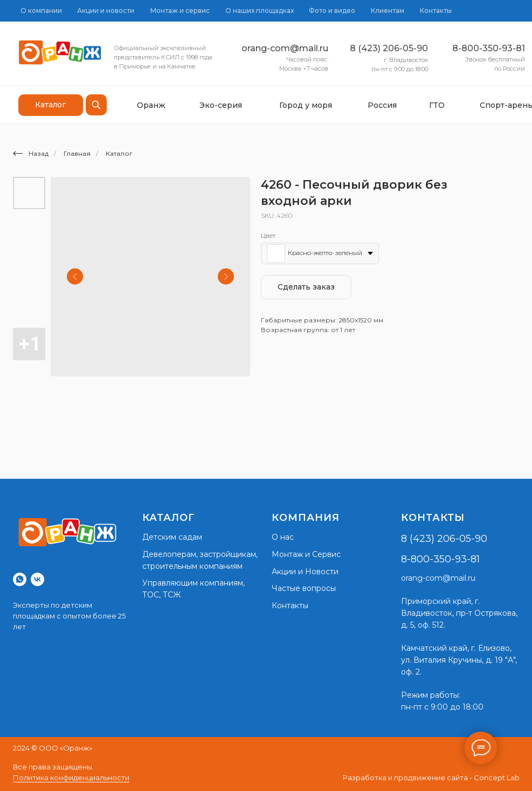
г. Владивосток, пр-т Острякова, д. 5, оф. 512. (459, 613)
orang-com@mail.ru (285, 48)
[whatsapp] (20, 579)
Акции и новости (106, 11)
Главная (77, 153)
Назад (31, 153)
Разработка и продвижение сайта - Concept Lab (431, 778)
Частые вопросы (304, 588)
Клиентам (388, 11)
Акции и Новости (305, 572)
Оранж (151, 105)
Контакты (436, 11)
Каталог (119, 153)
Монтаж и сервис (180, 11)
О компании (41, 11)
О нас (283, 537)
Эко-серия (221, 105)
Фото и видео (332, 11)
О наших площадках (260, 11)
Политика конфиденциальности (71, 778)
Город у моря (306, 105)
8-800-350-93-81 (489, 48)
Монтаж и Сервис (306, 554)
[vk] (37, 579)
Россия (382, 105)
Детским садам (172, 537)
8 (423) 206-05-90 (389, 48)
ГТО (437, 105)
